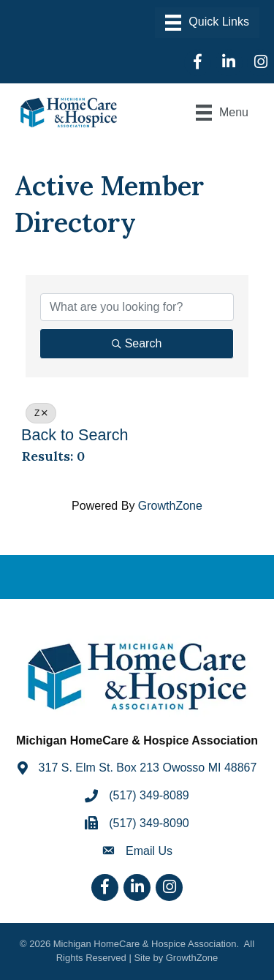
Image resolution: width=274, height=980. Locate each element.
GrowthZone (170, 506)
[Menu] (207, 23)
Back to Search (75, 435)
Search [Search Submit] (137, 343)
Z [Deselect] (41, 413)
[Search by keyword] (137, 307)
